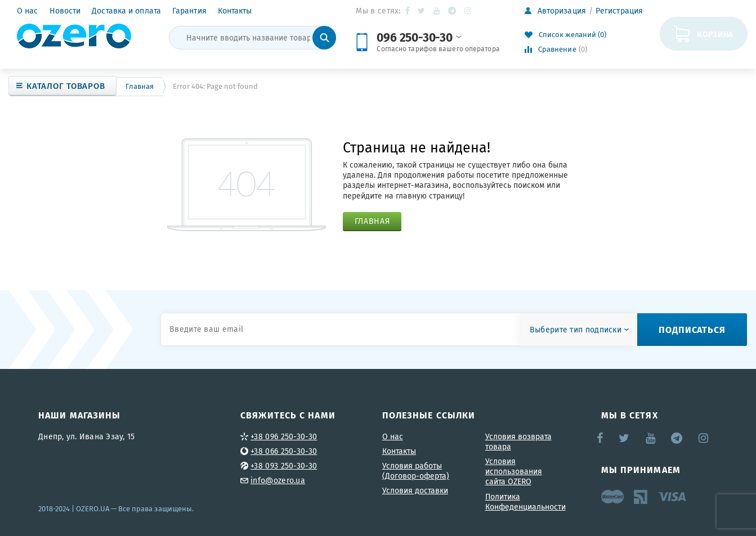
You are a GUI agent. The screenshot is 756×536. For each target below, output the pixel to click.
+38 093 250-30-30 (284, 466)
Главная (140, 86)
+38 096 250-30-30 (284, 436)
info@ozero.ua (278, 480)
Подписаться (692, 329)
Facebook (408, 11)
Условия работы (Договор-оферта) (416, 471)
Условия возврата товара (518, 442)
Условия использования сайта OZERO (514, 471)
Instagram (469, 11)
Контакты (235, 11)
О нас (28, 11)
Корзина (715, 34)
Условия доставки (415, 490)
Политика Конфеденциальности (525, 502)
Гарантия (189, 11)
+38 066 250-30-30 (284, 451)
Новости (65, 11)
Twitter (422, 11)
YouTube (437, 11)
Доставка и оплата (126, 11)
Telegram (453, 11)
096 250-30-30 (419, 37)
